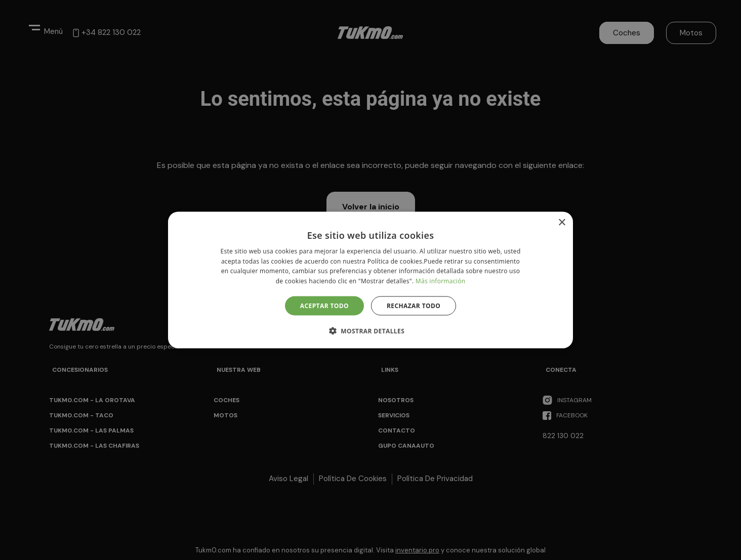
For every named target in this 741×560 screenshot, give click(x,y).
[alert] (370, 280)
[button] (370, 331)
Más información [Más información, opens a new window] (440, 281)
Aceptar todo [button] (324, 306)
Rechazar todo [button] (414, 306)
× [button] (562, 222)
